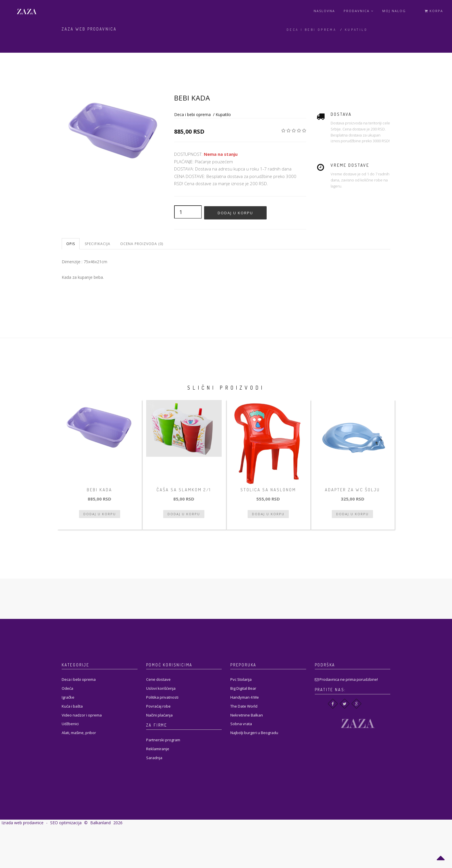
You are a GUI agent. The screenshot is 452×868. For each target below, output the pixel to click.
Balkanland (100, 823)
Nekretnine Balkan (247, 715)
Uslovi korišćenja (161, 688)
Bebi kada (99, 490)
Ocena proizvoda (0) (142, 244)
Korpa (434, 11)
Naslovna (324, 11)
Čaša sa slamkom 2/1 (184, 490)
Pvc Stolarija (241, 679)
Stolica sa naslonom (268, 490)
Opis (71, 244)
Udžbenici (70, 724)
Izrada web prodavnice (22, 823)
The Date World (244, 706)
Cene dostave (158, 679)
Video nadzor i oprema (82, 715)
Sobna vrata (241, 724)
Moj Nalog (394, 11)
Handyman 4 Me (245, 697)
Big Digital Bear (243, 688)
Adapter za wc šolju (352, 490)
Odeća (67, 688)
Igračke (68, 697)
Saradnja (154, 758)
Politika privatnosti (162, 697)
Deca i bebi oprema (311, 30)
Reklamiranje (158, 749)
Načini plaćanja (159, 715)
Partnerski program (163, 740)
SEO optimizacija (66, 823)
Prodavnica (359, 11)
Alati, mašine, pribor (79, 733)
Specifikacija (98, 244)
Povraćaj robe (158, 706)
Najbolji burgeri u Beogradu (254, 733)
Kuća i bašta (72, 706)
